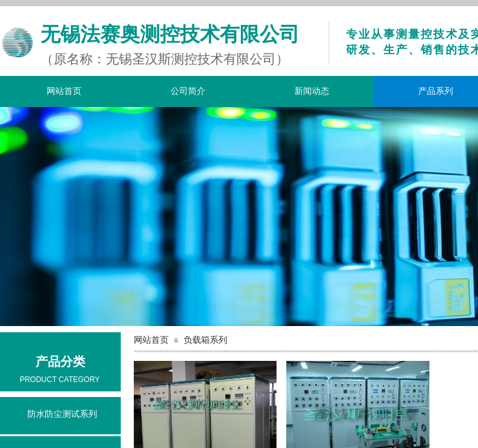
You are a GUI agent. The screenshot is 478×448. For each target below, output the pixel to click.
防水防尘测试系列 (62, 414)
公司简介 (188, 91)
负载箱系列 (205, 340)
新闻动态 (312, 91)
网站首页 (64, 91)
